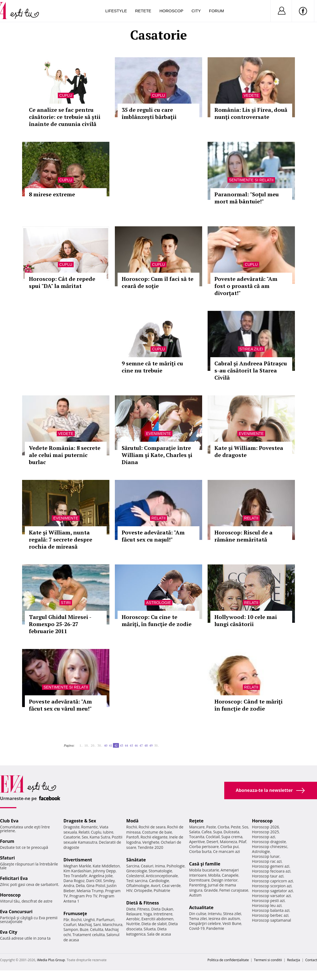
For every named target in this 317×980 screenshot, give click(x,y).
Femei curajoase (234, 890)
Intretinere (163, 914)
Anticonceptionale (162, 876)
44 (126, 745)
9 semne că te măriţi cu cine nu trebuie (152, 367)
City (196, 11)
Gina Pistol (96, 886)
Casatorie (72, 837)
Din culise (198, 914)
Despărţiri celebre (205, 923)
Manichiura (112, 925)
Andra (69, 886)
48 (146, 745)
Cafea (206, 832)
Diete (131, 909)
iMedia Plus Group (51, 960)
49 (151, 745)
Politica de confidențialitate (228, 960)
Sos (245, 827)
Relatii (158, 518)
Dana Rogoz (74, 881)
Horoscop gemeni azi (271, 866)
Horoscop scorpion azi (272, 886)
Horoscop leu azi (267, 905)
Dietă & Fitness (143, 903)
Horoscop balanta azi (271, 910)
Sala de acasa (159, 934)
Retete (143, 11)
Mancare (197, 827)
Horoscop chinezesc (270, 847)
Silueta (150, 929)
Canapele (230, 875)
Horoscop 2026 (266, 827)
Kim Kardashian (77, 871)
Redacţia (294, 960)
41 (110, 745)
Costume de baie (157, 832)
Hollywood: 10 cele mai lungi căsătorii (246, 620)
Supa (218, 832)
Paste (211, 827)
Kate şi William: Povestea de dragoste (249, 451)
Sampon (71, 929)
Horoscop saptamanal (272, 920)
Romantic (89, 827)
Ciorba (223, 827)
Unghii (89, 920)
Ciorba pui (230, 847)
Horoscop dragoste (269, 842)
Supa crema (232, 837)
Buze (84, 929)
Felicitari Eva (14, 878)
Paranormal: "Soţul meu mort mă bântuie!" (247, 198)
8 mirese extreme (52, 194)
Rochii (76, 920)
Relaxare (134, 914)
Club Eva (9, 821)
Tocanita (197, 837)
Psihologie (176, 866)
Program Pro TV (83, 896)
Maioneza (228, 842)
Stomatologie (160, 871)
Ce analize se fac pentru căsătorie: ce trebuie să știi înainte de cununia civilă (65, 117)
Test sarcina (137, 881)
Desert (212, 842)
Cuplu (66, 95)
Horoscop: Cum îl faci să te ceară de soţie (158, 282)
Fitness (143, 909)
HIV (129, 890)
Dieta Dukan (162, 909)
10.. (87, 745)
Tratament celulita (89, 935)
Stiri (66, 603)
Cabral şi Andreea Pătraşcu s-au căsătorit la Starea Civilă (251, 370)
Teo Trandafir (75, 876)
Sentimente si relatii (251, 180)
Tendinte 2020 (150, 847)
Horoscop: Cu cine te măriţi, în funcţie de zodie (157, 620)
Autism (195, 895)
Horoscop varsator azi (271, 896)
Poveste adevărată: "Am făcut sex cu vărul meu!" (60, 705)
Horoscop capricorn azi (273, 881)
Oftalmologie (138, 886)
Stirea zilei (251, 349)
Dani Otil (94, 881)
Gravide (211, 890)
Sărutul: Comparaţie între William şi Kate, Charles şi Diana (157, 455)
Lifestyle (116, 11)
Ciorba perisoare (204, 847)
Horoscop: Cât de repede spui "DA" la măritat (62, 282)
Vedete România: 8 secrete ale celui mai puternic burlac (65, 455)
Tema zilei (198, 919)
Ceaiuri (147, 866)
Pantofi (133, 837)
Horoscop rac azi (267, 861)
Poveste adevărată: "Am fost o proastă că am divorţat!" (246, 286)
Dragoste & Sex (80, 821)
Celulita (97, 929)
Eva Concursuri (16, 912)
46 (136, 745)
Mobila (214, 875)
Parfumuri (105, 920)
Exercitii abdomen (157, 919)
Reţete (196, 821)
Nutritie (133, 924)
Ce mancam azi (227, 851)
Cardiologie (159, 881)
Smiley (109, 881)
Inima (160, 866)
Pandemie (215, 928)
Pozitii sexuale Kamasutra (93, 840)
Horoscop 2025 (266, 832)
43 (121, 745)
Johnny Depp (104, 871)
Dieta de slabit (154, 924)
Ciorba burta (200, 851)
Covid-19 (197, 928)
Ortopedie (143, 890)
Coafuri (70, 925)
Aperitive (197, 842)
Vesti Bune (232, 923)
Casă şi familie (205, 864)
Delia (80, 886)
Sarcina (133, 866)
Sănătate (136, 860)
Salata (195, 832)
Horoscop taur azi (268, 876)
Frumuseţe (75, 913)
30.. (100, 745)
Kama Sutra (100, 837)
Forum (216, 11)
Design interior (224, 880)
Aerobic (133, 919)
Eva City (9, 932)
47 (141, 745)
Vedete (251, 95)
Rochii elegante (154, 837)
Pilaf (243, 842)
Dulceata (231, 832)
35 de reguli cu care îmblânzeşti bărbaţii (149, 113)
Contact (311, 960)
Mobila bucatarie (204, 870)
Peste (236, 827)
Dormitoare (199, 880)
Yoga (148, 914)
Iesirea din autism (224, 919)
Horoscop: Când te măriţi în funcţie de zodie (249, 705)
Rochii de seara (152, 827)
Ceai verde (171, 886)
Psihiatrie (162, 890)
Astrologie (158, 603)
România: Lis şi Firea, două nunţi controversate (251, 113)
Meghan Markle (77, 866)
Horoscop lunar (266, 856)
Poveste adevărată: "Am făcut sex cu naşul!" (153, 536)
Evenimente (158, 434)
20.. (93, 745)
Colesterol (135, 876)
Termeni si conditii (268, 960)
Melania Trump (90, 891)
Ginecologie (137, 871)
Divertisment (78, 860)
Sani (97, 925)
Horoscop (171, 11)
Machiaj (85, 925)
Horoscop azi (264, 837)
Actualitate (201, 907)
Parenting (198, 885)
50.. (157, 745)
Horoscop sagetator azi (273, 891)
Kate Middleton (106, 866)
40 (106, 745)
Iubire (108, 832)
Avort (156, 886)
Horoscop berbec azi (270, 915)
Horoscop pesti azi (268, 901)
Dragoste (71, 827)
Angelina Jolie (101, 876)
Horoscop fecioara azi (271, 871)
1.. (81, 745)
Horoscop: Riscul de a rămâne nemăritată (243, 536)
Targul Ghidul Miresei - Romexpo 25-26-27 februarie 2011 (60, 624)
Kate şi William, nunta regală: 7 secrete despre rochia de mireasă (61, 539)
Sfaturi (7, 858)
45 (131, 745)
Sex (85, 837)
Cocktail (213, 837)
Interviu (215, 914)
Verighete (151, 842)
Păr (66, 920)
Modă (132, 821)
